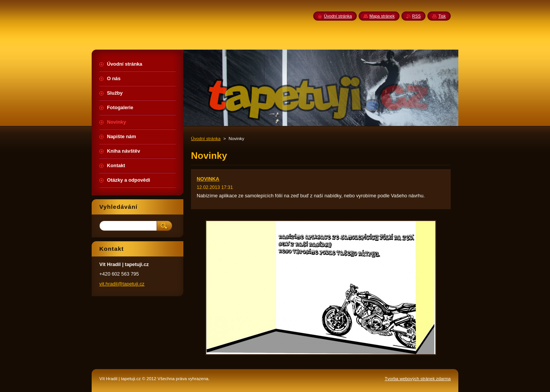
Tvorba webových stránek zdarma (418, 379)
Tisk (442, 16)
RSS (416, 16)
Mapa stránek (382, 16)
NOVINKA (208, 179)
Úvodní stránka (206, 139)
